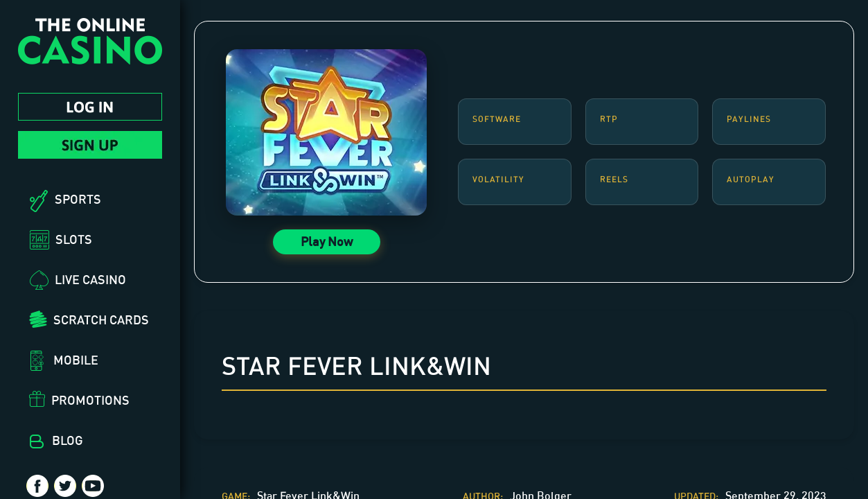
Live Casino (90, 279)
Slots (74, 239)
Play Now (327, 241)
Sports (78, 199)
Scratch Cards (101, 319)
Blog (68, 440)
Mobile (76, 360)
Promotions (90, 400)
